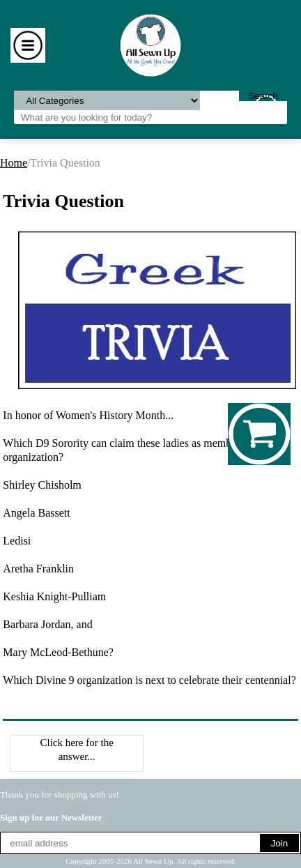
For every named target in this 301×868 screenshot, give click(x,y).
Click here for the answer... (76, 749)
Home (14, 163)
